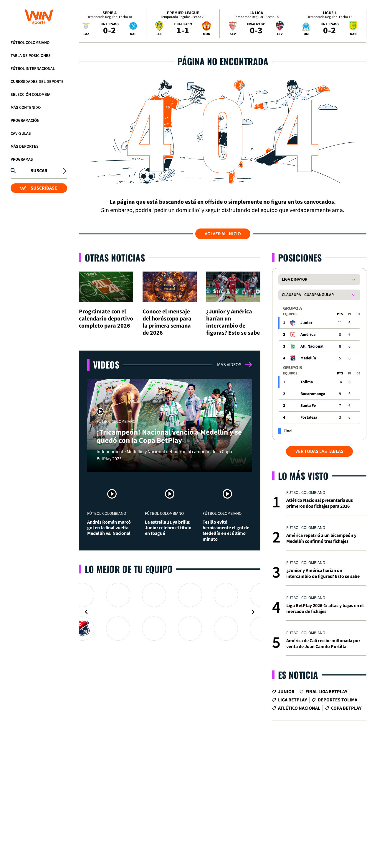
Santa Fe (308, 406)
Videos (106, 365)
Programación (25, 121)
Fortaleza (309, 417)
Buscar (39, 171)
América (308, 335)
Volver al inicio (223, 234)
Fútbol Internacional (33, 69)
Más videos (235, 365)
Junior (306, 323)
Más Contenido (26, 108)
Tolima (307, 382)
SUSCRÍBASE (39, 188)
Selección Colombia (30, 95)
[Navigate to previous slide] (86, 612)
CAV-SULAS (21, 134)
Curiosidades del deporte (37, 82)
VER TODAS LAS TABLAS (319, 451)
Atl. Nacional (312, 346)
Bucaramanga (313, 394)
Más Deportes (25, 147)
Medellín (308, 358)
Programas (22, 160)
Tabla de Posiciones (31, 56)
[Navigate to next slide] (253, 612)
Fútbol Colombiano (30, 43)
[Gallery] (170, 612)
